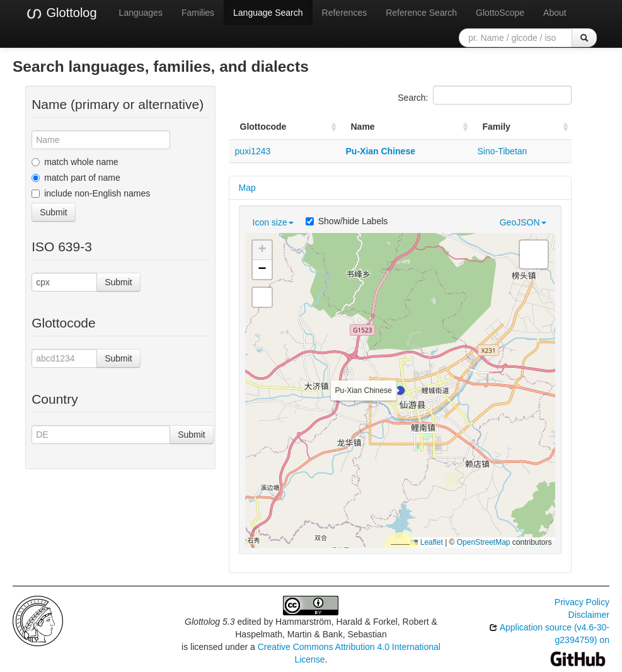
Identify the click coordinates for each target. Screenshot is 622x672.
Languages (141, 13)
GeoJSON (523, 222)
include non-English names (91, 193)
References (345, 13)
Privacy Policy (582, 602)
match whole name (75, 162)
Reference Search (421, 13)
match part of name (76, 178)
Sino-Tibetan (503, 151)
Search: (484, 95)
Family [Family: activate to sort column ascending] (497, 127)
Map (247, 188)
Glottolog (61, 13)
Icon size (273, 222)
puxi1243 (253, 151)
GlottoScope (500, 13)
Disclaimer (589, 615)
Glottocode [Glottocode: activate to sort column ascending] (263, 127)
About (555, 13)
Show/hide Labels (347, 221)
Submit (54, 212)
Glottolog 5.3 (210, 622)
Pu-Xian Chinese (381, 151)
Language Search (268, 13)
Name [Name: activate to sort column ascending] (363, 127)
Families (198, 13)
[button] (400, 390)
